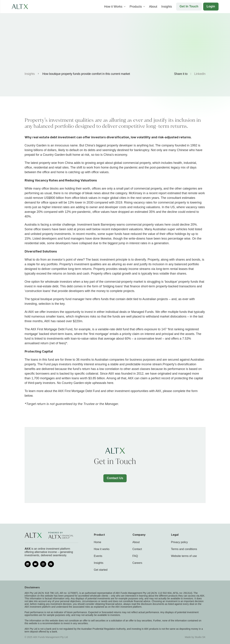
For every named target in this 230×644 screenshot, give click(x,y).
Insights (30, 74)
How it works (102, 549)
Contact (137, 549)
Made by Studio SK (195, 637)
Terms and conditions (184, 549)
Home (98, 542)
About (136, 542)
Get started (101, 570)
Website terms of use (184, 556)
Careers (137, 563)
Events (98, 556)
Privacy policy (180, 542)
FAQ (135, 556)
